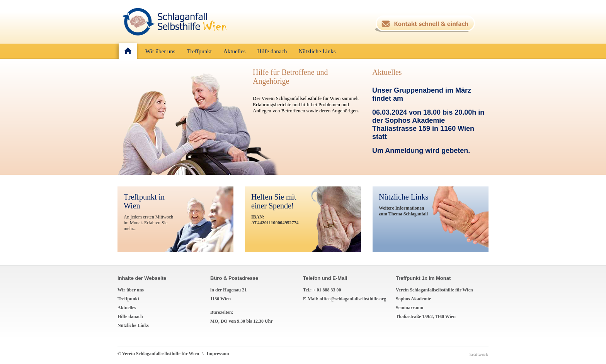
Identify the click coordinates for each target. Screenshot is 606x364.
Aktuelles (387, 72)
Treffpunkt (128, 299)
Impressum (218, 354)
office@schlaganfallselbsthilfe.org (353, 299)
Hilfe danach (130, 317)
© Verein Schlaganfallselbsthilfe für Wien (162, 354)
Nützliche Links (133, 325)
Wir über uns (131, 290)
